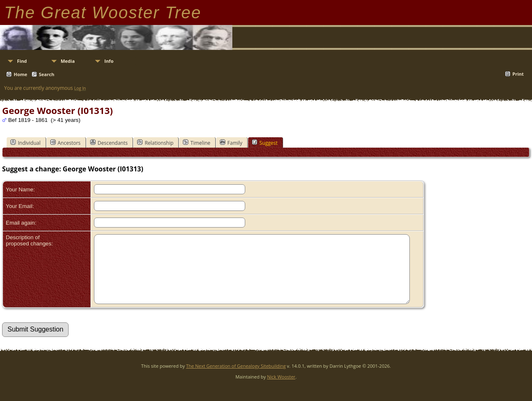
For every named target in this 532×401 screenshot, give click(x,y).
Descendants (109, 143)
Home (21, 74)
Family (231, 143)
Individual (26, 143)
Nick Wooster (281, 389)
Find (22, 61)
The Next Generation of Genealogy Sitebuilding (236, 378)
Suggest (265, 143)
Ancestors (65, 143)
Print (518, 74)
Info (109, 61)
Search (47, 74)
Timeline (197, 143)
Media (68, 61)
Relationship (155, 143)
